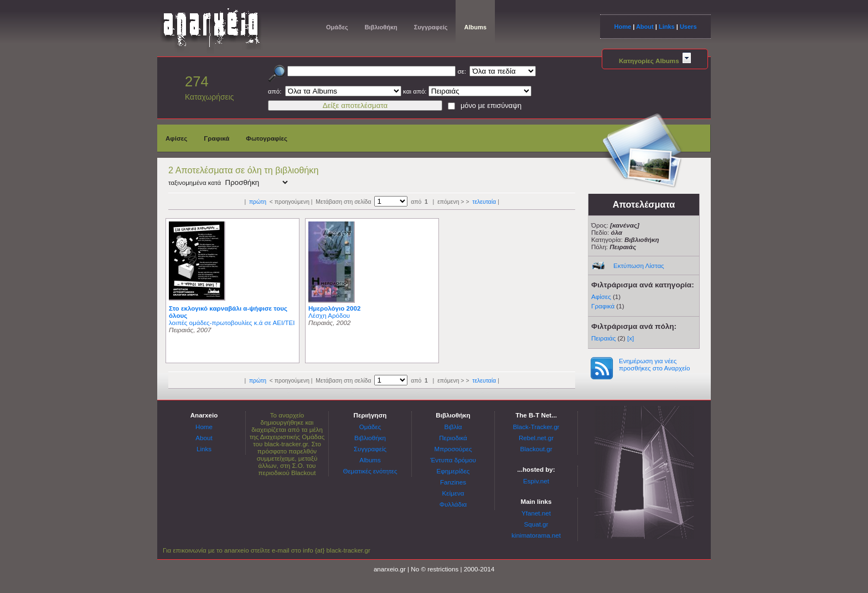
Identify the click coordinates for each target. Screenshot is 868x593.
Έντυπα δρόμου (453, 460)
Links (667, 27)
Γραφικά (216, 138)
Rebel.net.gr (536, 438)
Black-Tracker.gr (536, 427)
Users (688, 27)
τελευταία (484, 202)
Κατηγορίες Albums (655, 61)
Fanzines (453, 482)
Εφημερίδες (453, 471)
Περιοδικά (453, 438)
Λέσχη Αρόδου (329, 315)
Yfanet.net (536, 513)
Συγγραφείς (431, 27)
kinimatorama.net (536, 535)
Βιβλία (453, 427)
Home (622, 27)
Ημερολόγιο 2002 (334, 308)
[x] (631, 338)
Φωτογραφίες (267, 138)
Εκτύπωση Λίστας (639, 265)
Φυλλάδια (453, 504)
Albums (475, 27)
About (645, 27)
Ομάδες (337, 27)
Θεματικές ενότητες (370, 471)
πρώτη (258, 202)
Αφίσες (176, 138)
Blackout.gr (536, 449)
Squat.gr (536, 524)
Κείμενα (453, 493)
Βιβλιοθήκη (381, 27)
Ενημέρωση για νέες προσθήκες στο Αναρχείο (654, 364)
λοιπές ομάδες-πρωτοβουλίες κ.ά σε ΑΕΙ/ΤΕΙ (232, 323)
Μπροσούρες (453, 449)
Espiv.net (536, 481)
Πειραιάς (603, 338)
